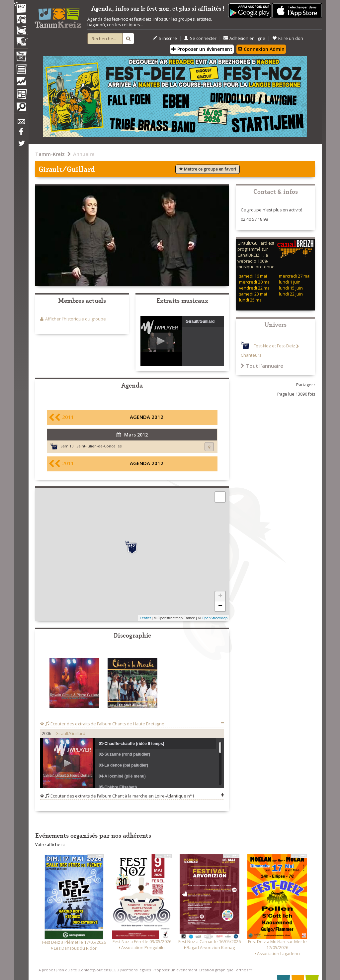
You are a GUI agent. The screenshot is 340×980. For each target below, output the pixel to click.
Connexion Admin (261, 49)
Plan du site (67, 970)
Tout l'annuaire (262, 366)
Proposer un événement (175, 970)
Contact (86, 970)
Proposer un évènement (202, 49)
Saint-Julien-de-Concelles (99, 446)
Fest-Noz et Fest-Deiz (274, 346)
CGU (115, 970)
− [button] (220, 606)
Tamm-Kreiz (50, 154)
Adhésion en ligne (244, 38)
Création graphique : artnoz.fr (225, 970)
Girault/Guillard (70, 734)
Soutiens (102, 970)
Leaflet (145, 618)
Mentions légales (136, 970)
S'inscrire (165, 38)
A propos (47, 970)
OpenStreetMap (214, 618)
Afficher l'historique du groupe (76, 319)
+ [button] (220, 596)
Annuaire (84, 154)
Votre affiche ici (50, 845)
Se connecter (200, 38)
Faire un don (288, 38)
